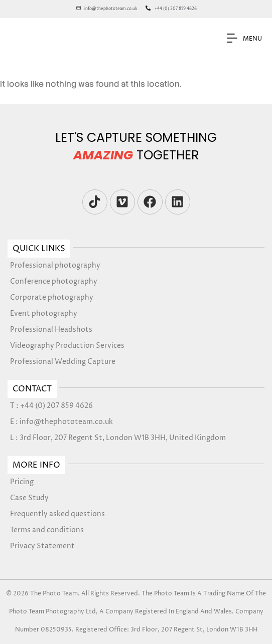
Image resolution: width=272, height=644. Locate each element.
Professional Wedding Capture (63, 362)
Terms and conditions (47, 530)
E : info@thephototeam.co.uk (61, 422)
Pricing (22, 482)
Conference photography (54, 281)
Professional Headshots (51, 330)
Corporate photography (52, 297)
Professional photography (55, 265)
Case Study (29, 498)
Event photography (44, 313)
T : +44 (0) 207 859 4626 (51, 406)
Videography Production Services (67, 346)
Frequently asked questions (57, 514)
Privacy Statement (42, 546)
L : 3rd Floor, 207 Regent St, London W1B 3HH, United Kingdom (118, 438)
